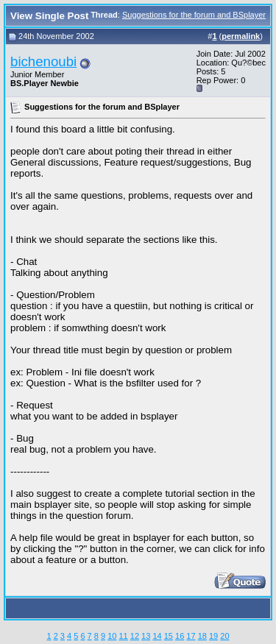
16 (180, 636)
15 (169, 636)
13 (146, 636)
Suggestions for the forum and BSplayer (194, 15)
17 (191, 636)
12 (135, 636)
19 (213, 636)
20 (224, 636)
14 (157, 636)
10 (112, 636)
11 (123, 636)
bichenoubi (43, 61)
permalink (241, 36)
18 (202, 636)
